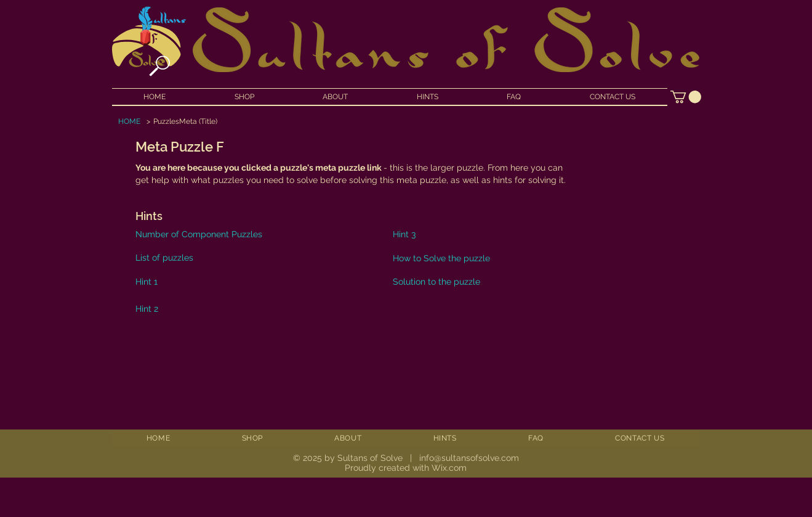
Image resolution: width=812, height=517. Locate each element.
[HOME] (129, 121)
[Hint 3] (416, 234)
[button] (686, 97)
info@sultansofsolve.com (469, 458)
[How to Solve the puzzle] (511, 258)
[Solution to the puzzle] (511, 282)
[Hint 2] (162, 309)
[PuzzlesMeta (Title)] (185, 121)
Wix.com (449, 468)
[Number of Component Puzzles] (248, 234)
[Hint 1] (162, 282)
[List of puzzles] (197, 258)
